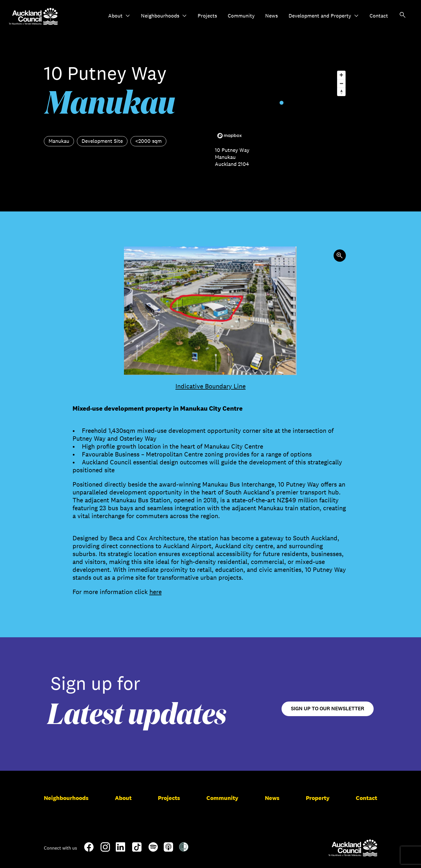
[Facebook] (89, 850)
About (119, 16)
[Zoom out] (341, 83)
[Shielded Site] (184, 849)
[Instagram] (105, 849)
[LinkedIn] (120, 849)
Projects (207, 16)
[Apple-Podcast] (168, 849)
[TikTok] (137, 850)
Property (318, 798)
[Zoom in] (341, 75)
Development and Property (324, 16)
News (271, 16)
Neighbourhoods (164, 16)
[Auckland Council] (353, 848)
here (156, 592)
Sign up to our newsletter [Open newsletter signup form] (328, 709)
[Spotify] (153, 849)
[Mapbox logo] (230, 136)
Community (241, 16)
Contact (379, 16)
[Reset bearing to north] (341, 92)
